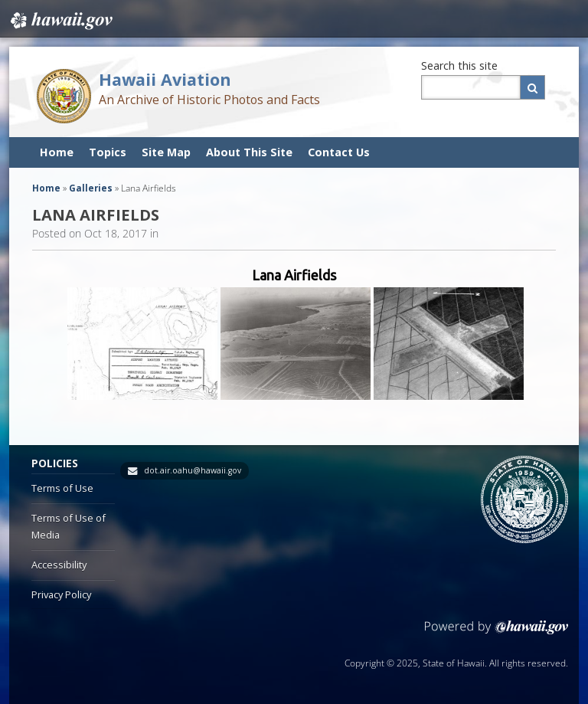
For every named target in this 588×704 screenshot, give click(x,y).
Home (57, 152)
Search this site (459, 65)
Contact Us (339, 152)
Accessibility (59, 565)
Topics (108, 152)
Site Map (166, 152)
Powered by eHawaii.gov (497, 633)
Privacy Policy (61, 594)
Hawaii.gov (60, 21)
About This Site (249, 152)
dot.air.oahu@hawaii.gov (193, 470)
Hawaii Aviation (165, 79)
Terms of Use (62, 488)
